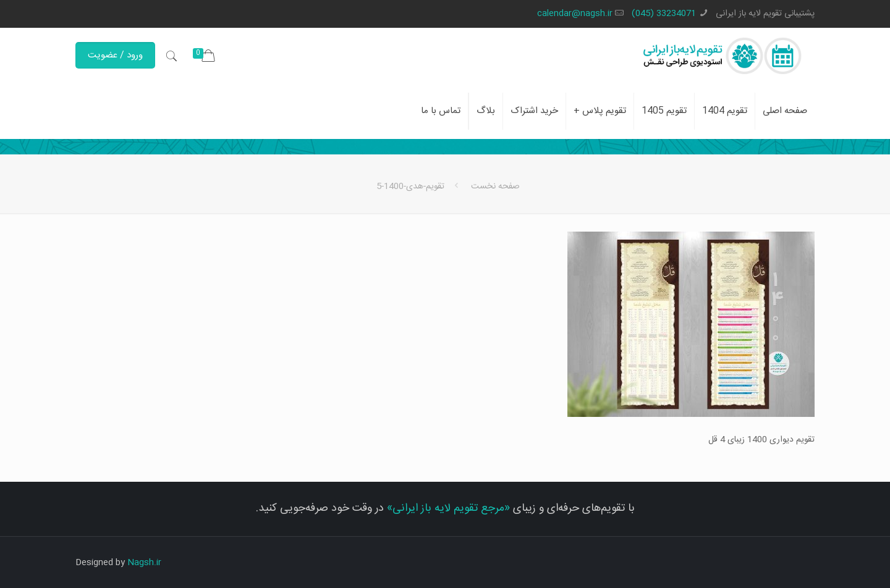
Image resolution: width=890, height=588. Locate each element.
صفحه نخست (495, 187)
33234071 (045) (664, 14)
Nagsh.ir (144, 563)
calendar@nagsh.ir (575, 14)
